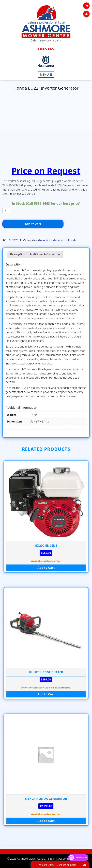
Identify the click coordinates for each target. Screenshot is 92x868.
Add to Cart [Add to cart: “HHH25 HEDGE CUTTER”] (46, 694)
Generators (45, 240)
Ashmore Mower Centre (31, 859)
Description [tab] (18, 254)
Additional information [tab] (45, 254)
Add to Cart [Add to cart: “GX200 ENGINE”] (46, 568)
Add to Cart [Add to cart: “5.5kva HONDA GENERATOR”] (46, 821)
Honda (72, 240)
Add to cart (33, 224)
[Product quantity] (7, 211)
